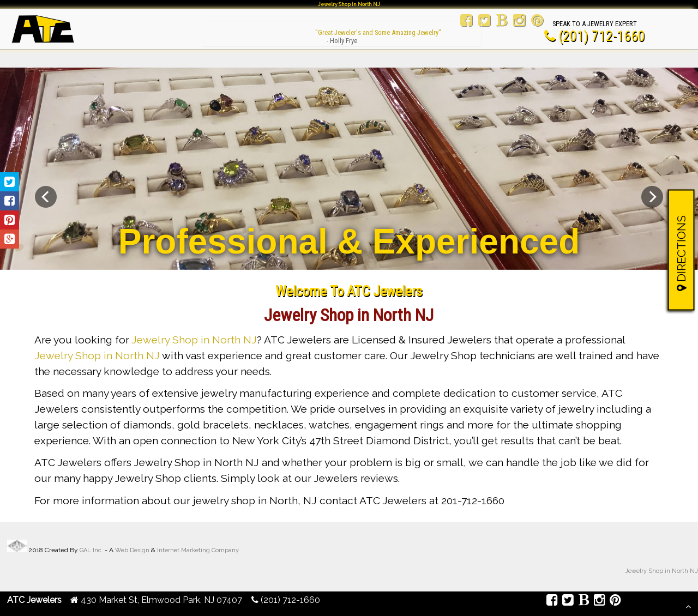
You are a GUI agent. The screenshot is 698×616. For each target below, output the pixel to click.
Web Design (132, 550)
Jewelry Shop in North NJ (194, 340)
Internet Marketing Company (198, 550)
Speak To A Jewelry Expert (595, 24)
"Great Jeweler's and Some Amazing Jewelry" (342, 32)
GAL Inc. (91, 550)
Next (652, 197)
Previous (46, 197)
